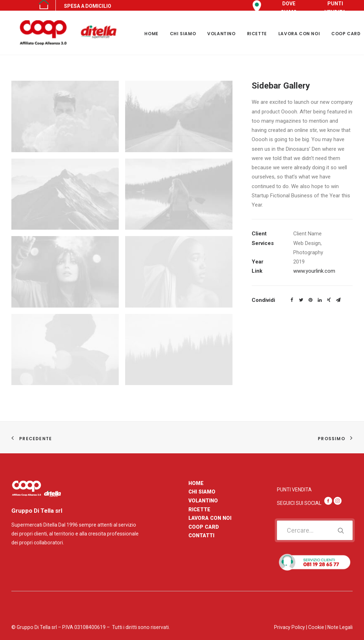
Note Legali (340, 627)
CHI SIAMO (183, 34)
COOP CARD (204, 527)
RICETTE (257, 34)
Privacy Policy (290, 627)
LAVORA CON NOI (299, 34)
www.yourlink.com (314, 271)
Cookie (316, 627)
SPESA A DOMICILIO (88, 6)
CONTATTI (201, 535)
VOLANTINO (221, 34)
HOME (151, 34)
